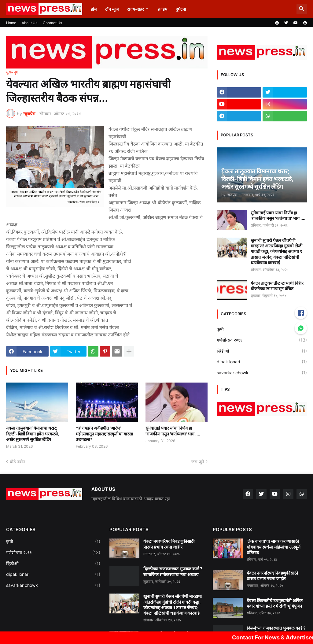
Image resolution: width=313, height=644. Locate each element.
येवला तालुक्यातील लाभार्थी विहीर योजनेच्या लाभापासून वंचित (277, 286)
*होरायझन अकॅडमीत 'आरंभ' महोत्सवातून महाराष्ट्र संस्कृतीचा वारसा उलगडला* (104, 433)
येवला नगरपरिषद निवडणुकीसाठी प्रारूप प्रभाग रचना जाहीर (169, 544)
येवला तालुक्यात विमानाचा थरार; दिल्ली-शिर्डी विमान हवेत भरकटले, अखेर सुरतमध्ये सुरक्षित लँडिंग (33, 433)
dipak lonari (262, 362)
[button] (302, 9)
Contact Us (52, 23)
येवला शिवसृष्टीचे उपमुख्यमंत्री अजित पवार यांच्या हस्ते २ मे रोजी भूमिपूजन (275, 603)
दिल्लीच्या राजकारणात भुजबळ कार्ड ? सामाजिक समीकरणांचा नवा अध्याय (173, 571)
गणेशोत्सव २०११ (262, 340)
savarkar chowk (262, 373)
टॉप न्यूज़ (112, 9)
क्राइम (163, 9)
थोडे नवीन (17, 462)
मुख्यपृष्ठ (12, 72)
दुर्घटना (181, 9)
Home (11, 23)
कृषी (262, 329)
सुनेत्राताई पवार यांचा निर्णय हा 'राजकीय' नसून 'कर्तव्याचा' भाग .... (173, 431)
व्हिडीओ (262, 351)
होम (94, 9)
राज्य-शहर (136, 9)
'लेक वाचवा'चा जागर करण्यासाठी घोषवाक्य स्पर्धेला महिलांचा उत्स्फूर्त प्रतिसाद (274, 547)
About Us (29, 23)
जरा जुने (198, 462)
